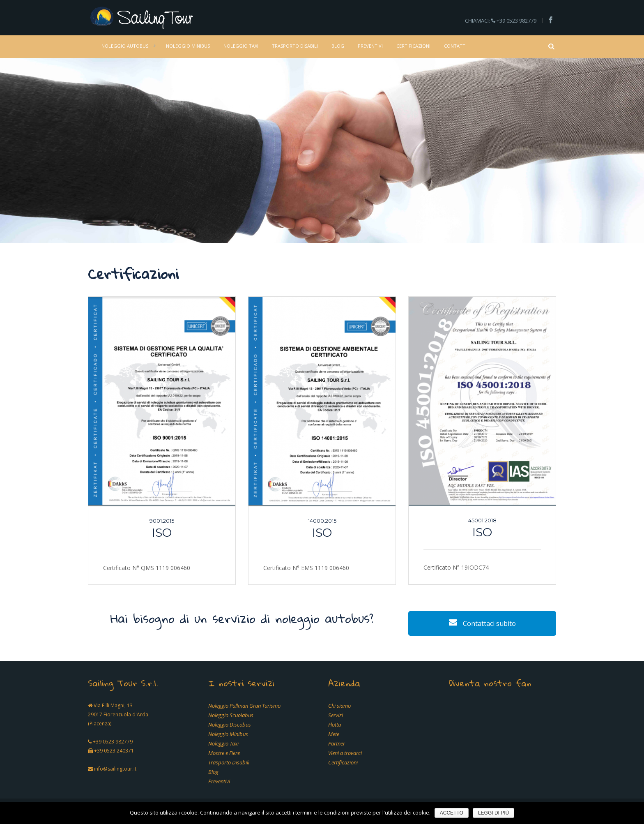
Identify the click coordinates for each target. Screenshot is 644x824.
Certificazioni (413, 46)
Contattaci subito (482, 623)
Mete (334, 734)
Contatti (455, 46)
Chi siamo (339, 706)
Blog (338, 46)
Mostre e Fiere (224, 753)
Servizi (336, 715)
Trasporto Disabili (295, 46)
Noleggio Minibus (188, 46)
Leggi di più (493, 813)
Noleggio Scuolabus (231, 715)
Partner (337, 743)
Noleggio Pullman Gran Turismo (244, 706)
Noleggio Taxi (241, 46)
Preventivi (370, 46)
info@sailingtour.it (115, 769)
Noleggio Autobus (125, 46)
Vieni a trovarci (345, 753)
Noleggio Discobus (230, 725)
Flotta (335, 725)
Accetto (452, 813)
